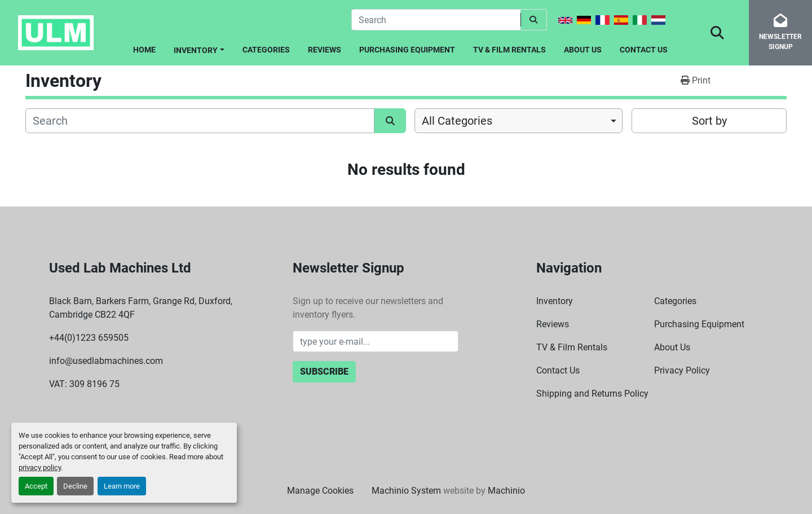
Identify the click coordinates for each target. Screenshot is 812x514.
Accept (36, 486)
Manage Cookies (320, 491)
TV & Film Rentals (509, 50)
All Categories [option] (457, 121)
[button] (199, 48)
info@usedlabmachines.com (106, 361)
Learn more (122, 486)
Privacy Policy (682, 370)
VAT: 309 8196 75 (84, 384)
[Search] (436, 20)
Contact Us (644, 50)
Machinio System (406, 491)
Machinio (506, 491)
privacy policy (40, 467)
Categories (266, 50)
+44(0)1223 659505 (89, 338)
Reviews (325, 50)
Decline (75, 486)
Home (144, 50)
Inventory (196, 50)
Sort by (709, 121)
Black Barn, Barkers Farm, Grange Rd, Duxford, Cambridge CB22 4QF (141, 308)
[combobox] (518, 121)
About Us (583, 50)
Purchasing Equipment (407, 50)
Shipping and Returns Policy (592, 394)
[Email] (376, 341)
